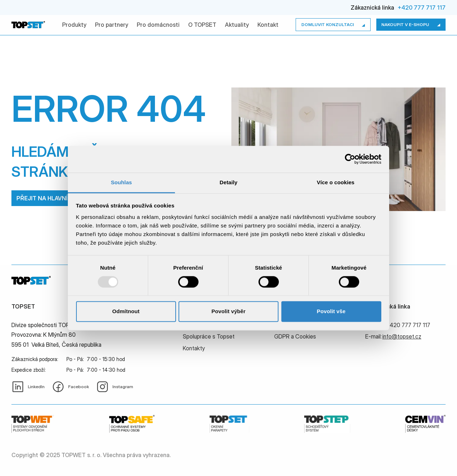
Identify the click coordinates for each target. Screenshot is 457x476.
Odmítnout (126, 312)
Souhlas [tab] (121, 182)
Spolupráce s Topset (209, 336)
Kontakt (268, 25)
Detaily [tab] (228, 182)
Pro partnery (112, 25)
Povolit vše (331, 312)
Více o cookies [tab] (336, 182)
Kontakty (194, 348)
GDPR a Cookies (295, 336)
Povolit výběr (228, 312)
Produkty (74, 25)
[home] (28, 25)
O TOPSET (202, 25)
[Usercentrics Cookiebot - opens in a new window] (350, 159)
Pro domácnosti (158, 25)
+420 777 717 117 (422, 7)
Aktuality (237, 25)
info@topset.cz (402, 336)
